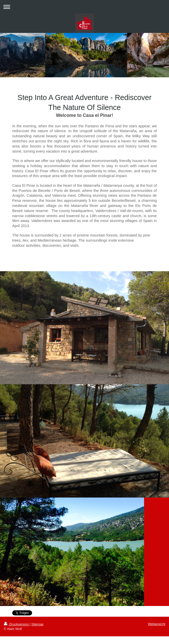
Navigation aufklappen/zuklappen (84, 7)
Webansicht (157, 624)
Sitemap (37, 624)
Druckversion (17, 624)
